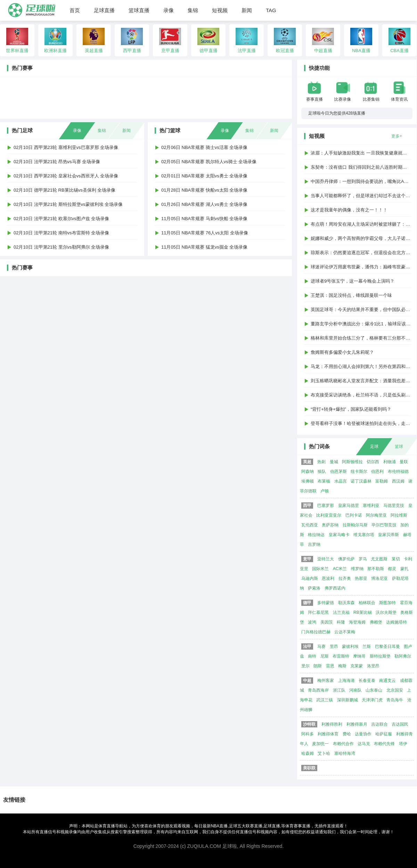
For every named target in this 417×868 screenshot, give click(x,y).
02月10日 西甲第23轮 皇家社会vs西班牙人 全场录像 (66, 176)
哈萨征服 (384, 734)
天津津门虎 (372, 700)
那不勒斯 (376, 569)
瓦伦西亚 (310, 525)
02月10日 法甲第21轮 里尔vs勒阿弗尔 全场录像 (61, 247)
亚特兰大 (326, 559)
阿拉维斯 (399, 515)
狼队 (322, 471)
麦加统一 (320, 744)
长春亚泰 (367, 681)
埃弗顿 (308, 481)
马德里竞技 (394, 506)
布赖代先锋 (384, 744)
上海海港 (346, 681)
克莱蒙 (357, 666)
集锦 (193, 10)
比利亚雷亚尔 (329, 515)
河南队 (355, 690)
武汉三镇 (325, 700)
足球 (374, 446)
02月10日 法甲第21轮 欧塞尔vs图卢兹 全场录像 (61, 219)
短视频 (220, 10)
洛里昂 (373, 666)
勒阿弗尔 (403, 656)
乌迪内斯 (310, 578)
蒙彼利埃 (350, 646)
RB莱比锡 (363, 612)
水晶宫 (341, 481)
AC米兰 (340, 569)
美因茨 (327, 622)
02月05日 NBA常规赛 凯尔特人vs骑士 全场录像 (209, 162)
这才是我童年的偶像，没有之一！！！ (349, 210)
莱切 (396, 559)
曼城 (334, 462)
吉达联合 (379, 724)
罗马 (363, 559)
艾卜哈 (324, 753)
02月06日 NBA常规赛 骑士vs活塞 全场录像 (205, 147)
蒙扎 (404, 569)
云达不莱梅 (345, 632)
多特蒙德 (326, 603)
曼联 (404, 462)
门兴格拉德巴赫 (316, 632)
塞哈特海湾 (345, 753)
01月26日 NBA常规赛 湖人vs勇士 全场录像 (205, 204)
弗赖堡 (376, 622)
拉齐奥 (345, 578)
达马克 (364, 744)
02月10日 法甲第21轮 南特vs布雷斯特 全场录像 (61, 233)
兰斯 (367, 646)
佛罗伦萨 (346, 559)
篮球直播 (139, 10)
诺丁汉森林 (361, 481)
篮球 (399, 446)
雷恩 (330, 666)
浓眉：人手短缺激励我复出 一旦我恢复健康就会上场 (363, 153)
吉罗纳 (314, 544)
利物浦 (390, 462)
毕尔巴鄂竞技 (384, 525)
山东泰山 (374, 690)
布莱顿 (324, 481)
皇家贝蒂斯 (389, 535)
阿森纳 (308, 471)
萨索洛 (314, 588)
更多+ (397, 136)
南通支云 (387, 681)
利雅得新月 (357, 724)
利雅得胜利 (332, 724)
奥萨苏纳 (330, 525)
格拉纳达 (316, 535)
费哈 (347, 734)
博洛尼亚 (379, 578)
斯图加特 (387, 603)
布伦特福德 (398, 471)
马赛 (321, 646)
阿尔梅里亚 (376, 515)
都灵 (392, 569)
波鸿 (312, 622)
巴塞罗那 (326, 506)
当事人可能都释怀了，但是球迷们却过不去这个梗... (362, 196)
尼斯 (325, 656)
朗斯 (318, 666)
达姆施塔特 (396, 622)
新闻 (247, 10)
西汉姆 (398, 481)
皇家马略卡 (339, 535)
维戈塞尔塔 (364, 535)
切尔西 (373, 462)
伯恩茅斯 (338, 471)
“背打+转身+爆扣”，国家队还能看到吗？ (351, 409)
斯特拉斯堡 (380, 656)
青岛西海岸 (318, 690)
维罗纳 (357, 569)
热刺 (321, 462)
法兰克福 (341, 612)
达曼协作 (363, 734)
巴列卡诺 (354, 515)
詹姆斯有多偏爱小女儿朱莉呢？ (342, 352)
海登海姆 (357, 622)
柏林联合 (367, 603)
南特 (312, 656)
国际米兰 (320, 569)
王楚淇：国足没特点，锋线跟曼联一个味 (351, 295)
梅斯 (342, 666)
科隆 (341, 622)
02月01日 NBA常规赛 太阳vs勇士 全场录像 (205, 176)
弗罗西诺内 (335, 588)
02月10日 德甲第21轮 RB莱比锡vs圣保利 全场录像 (64, 190)
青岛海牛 (395, 700)
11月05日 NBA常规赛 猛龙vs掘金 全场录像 (205, 247)
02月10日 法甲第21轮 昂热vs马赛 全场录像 (57, 162)
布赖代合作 (343, 744)
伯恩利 (377, 471)
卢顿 (325, 491)
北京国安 (395, 690)
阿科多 (308, 734)
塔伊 (403, 744)
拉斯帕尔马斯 (355, 525)
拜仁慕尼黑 (318, 612)
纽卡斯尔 (359, 471)
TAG (271, 10)
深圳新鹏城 (347, 700)
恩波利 (328, 578)
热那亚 (361, 578)
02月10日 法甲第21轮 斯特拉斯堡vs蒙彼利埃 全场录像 (68, 204)
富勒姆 (382, 481)
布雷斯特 (341, 656)
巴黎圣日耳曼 (387, 646)
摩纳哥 (359, 656)
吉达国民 (400, 724)
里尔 (305, 666)
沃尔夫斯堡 (386, 612)
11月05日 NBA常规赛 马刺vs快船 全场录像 (205, 219)
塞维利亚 (371, 506)
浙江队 (339, 690)
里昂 (334, 646)
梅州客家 (326, 681)
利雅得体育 (328, 734)
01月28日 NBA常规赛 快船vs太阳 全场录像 (205, 190)
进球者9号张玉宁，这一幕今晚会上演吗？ (353, 281)
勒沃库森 (346, 603)
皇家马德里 (349, 506)
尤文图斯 (379, 559)
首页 (75, 10)
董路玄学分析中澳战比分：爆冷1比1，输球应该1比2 (363, 324)
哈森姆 (308, 753)
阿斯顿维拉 (352, 462)
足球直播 (104, 10)
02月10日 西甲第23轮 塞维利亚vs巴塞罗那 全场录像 (66, 147)
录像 (169, 10)
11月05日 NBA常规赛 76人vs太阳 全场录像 (205, 233)
